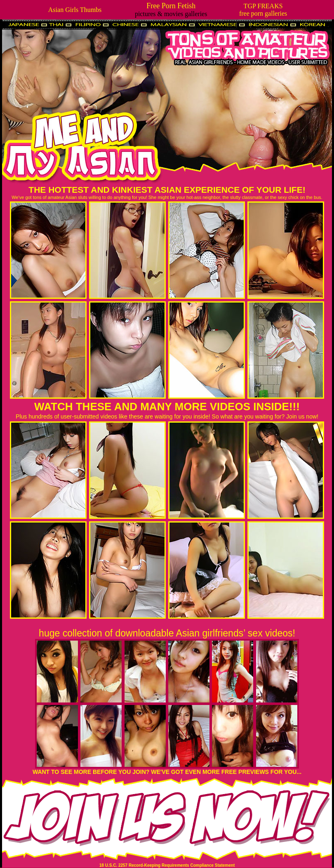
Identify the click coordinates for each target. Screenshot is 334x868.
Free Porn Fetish (171, 6)
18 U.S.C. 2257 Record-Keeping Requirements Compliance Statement (167, 865)
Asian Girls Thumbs (75, 10)
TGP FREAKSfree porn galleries (263, 10)
